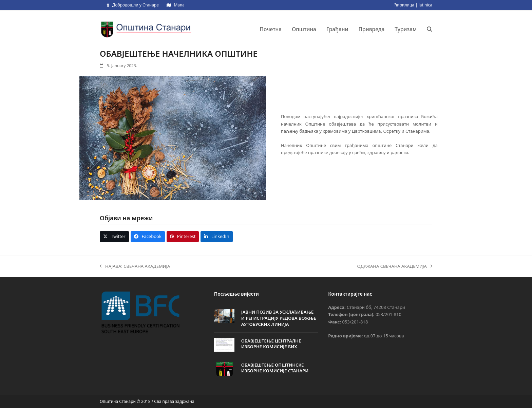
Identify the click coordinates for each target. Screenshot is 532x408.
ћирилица (404, 5)
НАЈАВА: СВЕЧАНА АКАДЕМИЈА (135, 266)
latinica (425, 5)
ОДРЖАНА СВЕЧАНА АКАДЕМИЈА (395, 266)
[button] (430, 29)
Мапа (179, 5)
